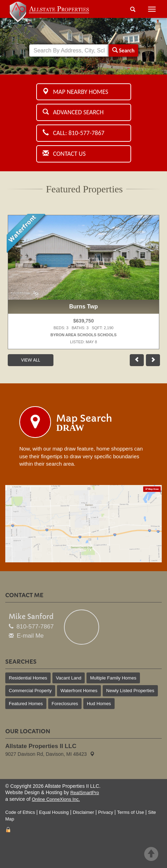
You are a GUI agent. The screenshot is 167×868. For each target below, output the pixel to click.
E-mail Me (30, 636)
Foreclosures (65, 704)
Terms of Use (131, 812)
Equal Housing (54, 812)
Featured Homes (26, 704)
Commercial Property (30, 691)
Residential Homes (28, 678)
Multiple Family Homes (113, 678)
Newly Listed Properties (130, 691)
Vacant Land (69, 678)
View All (31, 360)
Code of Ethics (20, 812)
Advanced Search (73, 112)
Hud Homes (99, 704)
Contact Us (64, 154)
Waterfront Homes (79, 691)
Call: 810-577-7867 (74, 133)
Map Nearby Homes (75, 92)
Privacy (106, 812)
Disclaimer (83, 812)
